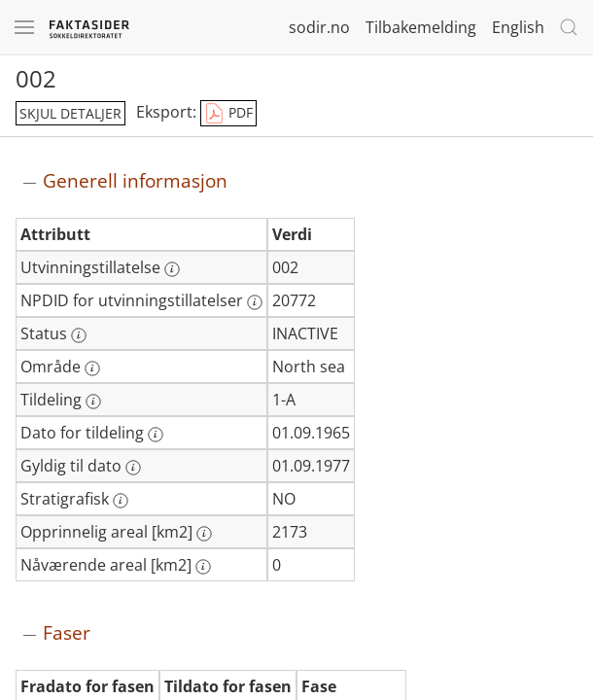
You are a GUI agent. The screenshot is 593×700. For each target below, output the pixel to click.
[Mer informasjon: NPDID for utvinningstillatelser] (255, 302)
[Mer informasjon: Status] (79, 335)
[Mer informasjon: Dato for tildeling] (156, 435)
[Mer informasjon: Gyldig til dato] (133, 468)
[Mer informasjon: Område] (92, 368)
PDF (228, 114)
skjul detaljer (70, 113)
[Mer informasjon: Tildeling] (93, 402)
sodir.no (319, 27)
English (518, 27)
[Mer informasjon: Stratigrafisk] (121, 501)
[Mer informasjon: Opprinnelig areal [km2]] (204, 534)
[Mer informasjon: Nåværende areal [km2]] (203, 567)
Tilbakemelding (421, 27)
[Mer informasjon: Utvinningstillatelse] (172, 269)
